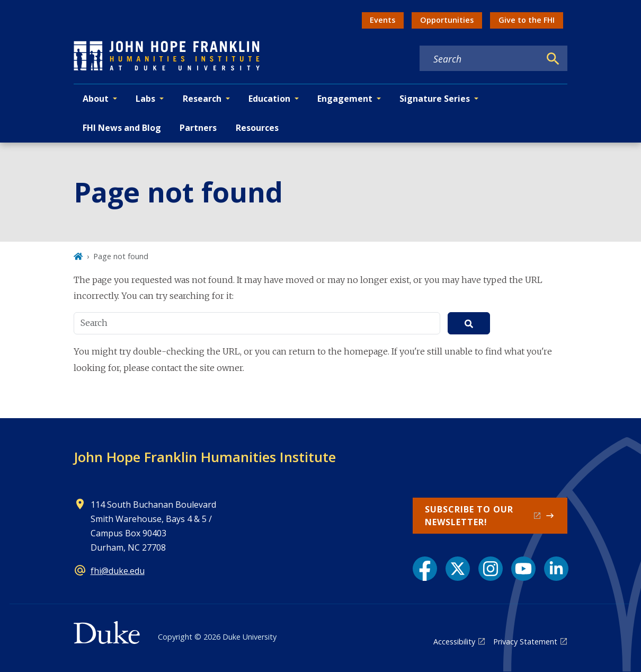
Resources (257, 128)
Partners (198, 128)
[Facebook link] (425, 569)
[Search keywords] (480, 59)
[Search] (553, 59)
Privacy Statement (525, 642)
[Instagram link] (491, 569)
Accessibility (454, 642)
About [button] (96, 99)
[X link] (458, 569)
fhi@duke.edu (118, 571)
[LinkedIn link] (556, 569)
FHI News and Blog (122, 128)
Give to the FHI (527, 20)
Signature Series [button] (435, 99)
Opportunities (447, 20)
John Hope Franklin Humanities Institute (205, 457)
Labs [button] (145, 99)
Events (382, 20)
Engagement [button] (345, 99)
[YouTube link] (523, 569)
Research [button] (202, 99)
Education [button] (269, 99)
